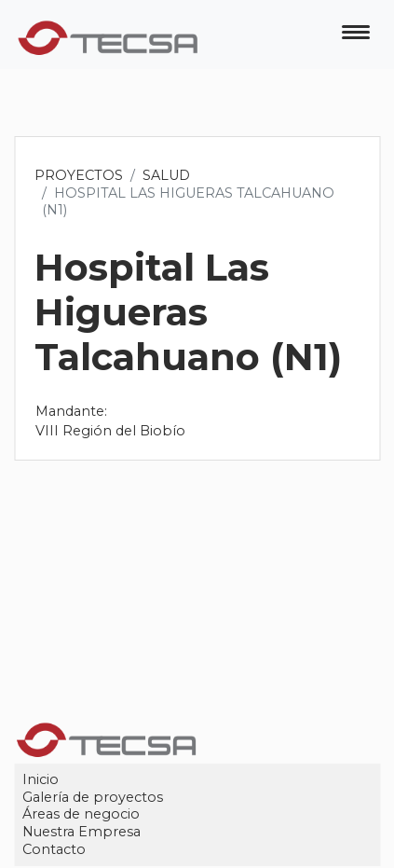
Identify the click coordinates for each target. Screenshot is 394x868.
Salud (167, 175)
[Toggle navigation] (356, 34)
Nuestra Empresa (82, 832)
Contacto (55, 849)
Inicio (41, 779)
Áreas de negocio (82, 815)
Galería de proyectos (94, 797)
